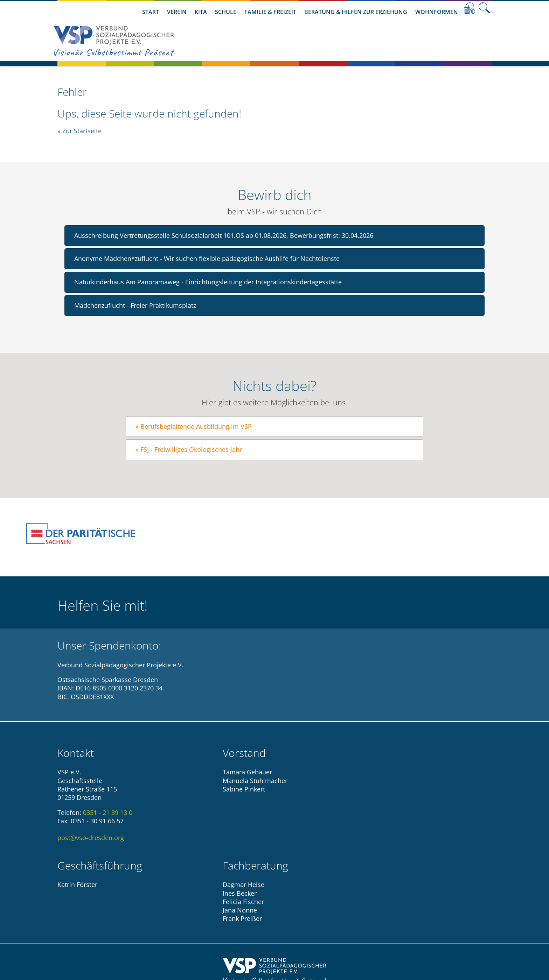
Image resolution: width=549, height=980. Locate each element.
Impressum (239, 922)
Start (151, 12)
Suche (485, 8)
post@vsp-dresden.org (91, 838)
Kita (201, 12)
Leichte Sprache (470, 8)
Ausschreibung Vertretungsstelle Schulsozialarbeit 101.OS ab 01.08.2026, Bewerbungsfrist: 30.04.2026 (224, 235)
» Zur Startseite (79, 131)
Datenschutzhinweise (294, 922)
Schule (226, 12)
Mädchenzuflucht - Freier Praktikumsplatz (135, 305)
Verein (177, 12)
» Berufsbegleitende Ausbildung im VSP (194, 426)
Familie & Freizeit (270, 12)
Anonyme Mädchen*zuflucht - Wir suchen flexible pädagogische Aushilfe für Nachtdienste (207, 258)
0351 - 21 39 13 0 (108, 812)
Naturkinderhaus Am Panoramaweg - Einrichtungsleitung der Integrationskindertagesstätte (208, 282)
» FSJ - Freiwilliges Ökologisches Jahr (189, 449)
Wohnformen (437, 12)
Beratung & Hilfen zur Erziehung (356, 12)
